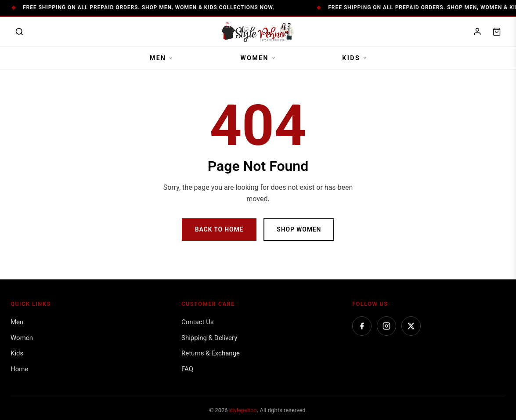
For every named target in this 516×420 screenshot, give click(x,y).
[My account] (477, 32)
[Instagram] (386, 326)
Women (258, 58)
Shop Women (299, 229)
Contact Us (198, 322)
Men (161, 58)
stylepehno (243, 410)
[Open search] (19, 32)
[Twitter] (411, 326)
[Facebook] (362, 326)
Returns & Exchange (211, 353)
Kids (354, 58)
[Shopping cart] (497, 32)
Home (19, 369)
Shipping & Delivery (209, 338)
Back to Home (219, 229)
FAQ (187, 369)
